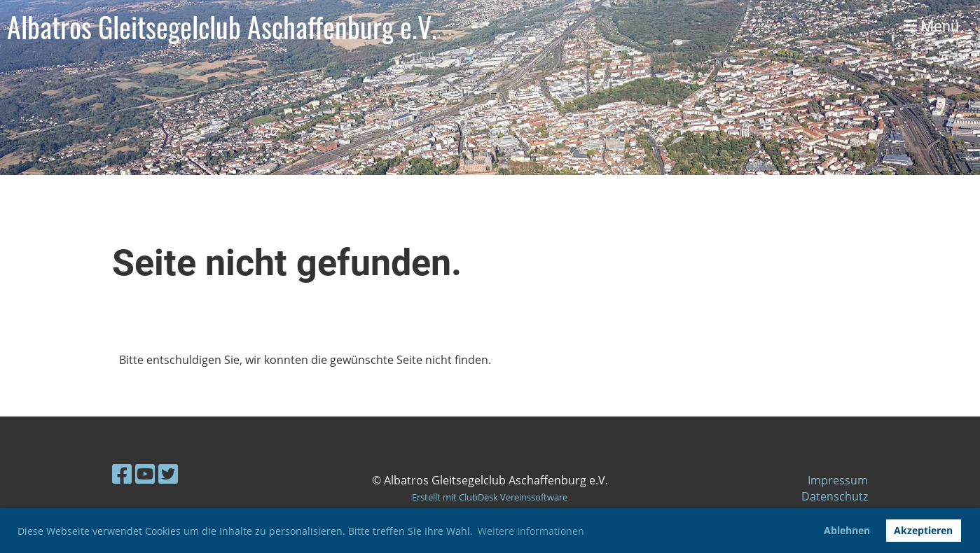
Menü (931, 26)
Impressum (838, 480)
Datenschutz (835, 496)
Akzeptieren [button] (923, 530)
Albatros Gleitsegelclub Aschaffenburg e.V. (222, 27)
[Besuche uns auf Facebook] (122, 474)
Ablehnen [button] (847, 530)
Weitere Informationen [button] (531, 531)
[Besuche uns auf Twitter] (168, 474)
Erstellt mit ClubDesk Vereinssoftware (490, 497)
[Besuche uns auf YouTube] (145, 474)
